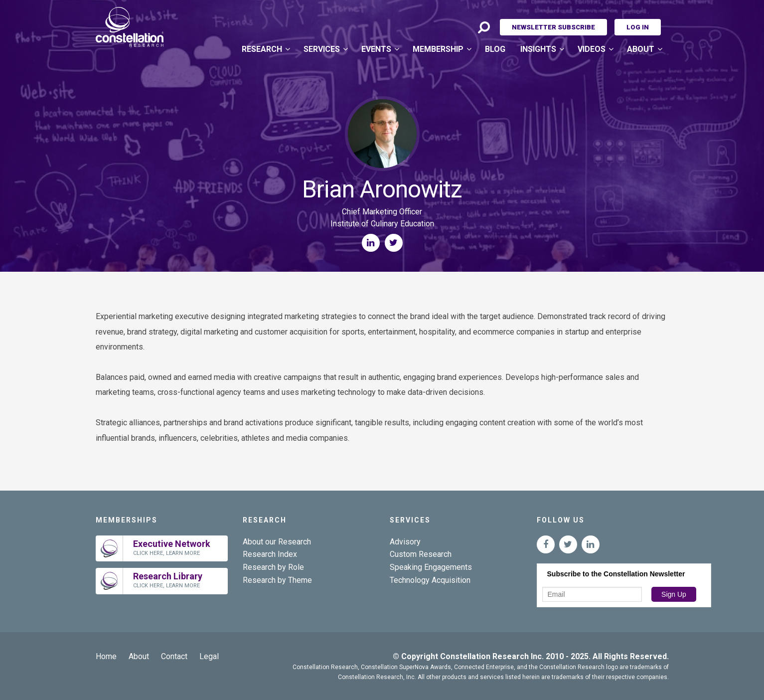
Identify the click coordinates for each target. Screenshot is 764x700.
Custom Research (421, 554)
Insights (538, 49)
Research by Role (273, 567)
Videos (592, 49)
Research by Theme (277, 580)
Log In (638, 27)
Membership (438, 49)
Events (376, 49)
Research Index (270, 554)
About (641, 49)
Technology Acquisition (430, 580)
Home (106, 656)
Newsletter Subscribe (553, 27)
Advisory (405, 542)
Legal (209, 656)
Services (322, 49)
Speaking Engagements (431, 567)
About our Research (277, 542)
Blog (495, 49)
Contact (174, 656)
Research (262, 49)
